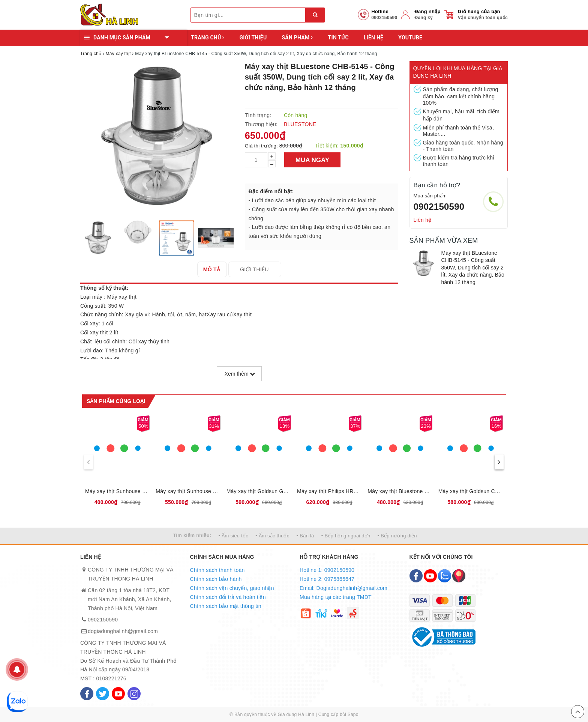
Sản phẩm (297, 38)
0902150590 (439, 207)
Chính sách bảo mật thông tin (226, 606)
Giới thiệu (253, 38)
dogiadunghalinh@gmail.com (123, 631)
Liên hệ (373, 38)
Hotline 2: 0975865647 (327, 579)
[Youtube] (118, 694)
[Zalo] (445, 576)
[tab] (217, 269)
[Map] (459, 576)
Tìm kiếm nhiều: (192, 535)
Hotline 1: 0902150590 (327, 570)
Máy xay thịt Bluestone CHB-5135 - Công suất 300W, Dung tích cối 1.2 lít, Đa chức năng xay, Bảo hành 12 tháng (400, 491)
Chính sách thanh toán (217, 570)
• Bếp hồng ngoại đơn (346, 536)
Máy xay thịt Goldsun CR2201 (471, 491)
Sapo (353, 714)
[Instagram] (134, 694)
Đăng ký (423, 18)
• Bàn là (305, 536)
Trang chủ (208, 38)
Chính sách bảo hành (216, 579)
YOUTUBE (410, 38)
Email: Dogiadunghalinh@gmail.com (343, 588)
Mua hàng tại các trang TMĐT (336, 597)
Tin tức (338, 38)
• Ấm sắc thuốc (272, 536)
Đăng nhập (427, 11)
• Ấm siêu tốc (233, 536)
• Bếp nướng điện (397, 536)
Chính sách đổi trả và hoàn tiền (228, 597)
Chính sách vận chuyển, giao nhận (232, 588)
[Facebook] (87, 694)
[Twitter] (103, 694)
